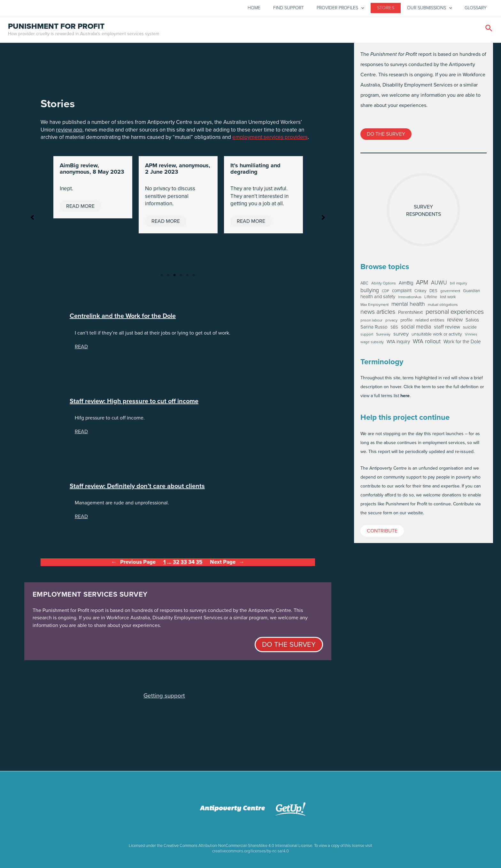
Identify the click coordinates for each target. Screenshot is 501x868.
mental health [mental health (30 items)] (408, 306)
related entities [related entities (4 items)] (430, 322)
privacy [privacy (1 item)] (391, 322)
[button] (32, 219)
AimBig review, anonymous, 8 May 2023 (92, 170)
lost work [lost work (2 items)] (448, 299)
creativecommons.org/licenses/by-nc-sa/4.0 (250, 851)
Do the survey (289, 646)
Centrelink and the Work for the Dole (123, 318)
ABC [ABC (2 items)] (364, 285)
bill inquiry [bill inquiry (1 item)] (459, 285)
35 (199, 564)
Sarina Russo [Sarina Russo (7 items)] (374, 329)
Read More (80, 208)
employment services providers (270, 139)
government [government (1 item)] (450, 293)
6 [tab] (194, 277)
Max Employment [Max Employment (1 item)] (374, 306)
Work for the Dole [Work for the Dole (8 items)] (462, 343)
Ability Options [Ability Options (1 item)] (384, 285)
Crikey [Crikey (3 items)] (420, 292)
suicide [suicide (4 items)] (470, 329)
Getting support (164, 697)
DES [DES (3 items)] (433, 292)
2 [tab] (168, 277)
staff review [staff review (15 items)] (447, 328)
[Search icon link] (489, 31)
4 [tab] (181, 277)
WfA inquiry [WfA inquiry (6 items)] (398, 343)
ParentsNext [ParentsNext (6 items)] (410, 314)
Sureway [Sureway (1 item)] (383, 336)
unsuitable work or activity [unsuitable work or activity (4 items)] (437, 336)
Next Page (227, 564)
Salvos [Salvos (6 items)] (472, 322)
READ (81, 348)
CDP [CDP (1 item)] (385, 293)
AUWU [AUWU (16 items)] (439, 284)
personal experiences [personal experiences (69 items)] (455, 313)
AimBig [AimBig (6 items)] (406, 285)
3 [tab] (174, 277)
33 (184, 564)
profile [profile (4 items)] (406, 322)
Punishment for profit (56, 28)
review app (69, 131)
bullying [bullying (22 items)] (370, 292)
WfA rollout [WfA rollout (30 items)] (427, 343)
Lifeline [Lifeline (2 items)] (431, 299)
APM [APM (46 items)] (422, 284)
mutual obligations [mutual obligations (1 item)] (443, 306)
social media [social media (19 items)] (416, 328)
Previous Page (133, 564)
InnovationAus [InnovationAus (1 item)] (410, 299)
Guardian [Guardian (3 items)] (471, 292)
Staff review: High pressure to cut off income (134, 403)
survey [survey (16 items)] (401, 336)
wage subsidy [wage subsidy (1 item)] (372, 344)
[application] (361, 9)
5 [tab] (187, 277)
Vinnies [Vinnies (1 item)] (471, 336)
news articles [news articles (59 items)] (378, 313)
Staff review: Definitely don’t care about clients (137, 488)
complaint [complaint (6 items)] (402, 292)
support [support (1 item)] (367, 336)
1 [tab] (162, 277)
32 (176, 564)
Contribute (382, 532)
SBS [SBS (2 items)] (394, 329)
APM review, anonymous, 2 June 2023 (178, 170)
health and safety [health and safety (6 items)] (378, 299)
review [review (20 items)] (455, 321)
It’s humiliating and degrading (255, 170)
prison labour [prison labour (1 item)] (371, 322)
